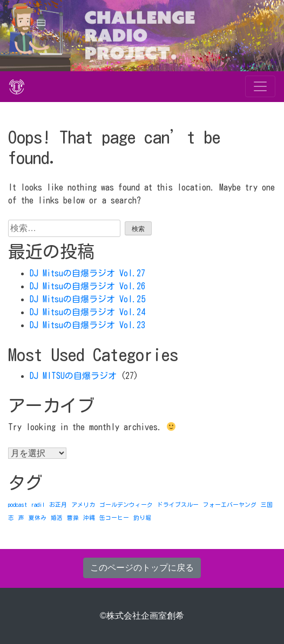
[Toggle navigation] (260, 86)
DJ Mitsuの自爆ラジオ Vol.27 (87, 273)
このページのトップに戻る (142, 568)
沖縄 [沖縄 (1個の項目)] (89, 518)
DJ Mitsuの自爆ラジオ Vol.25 (87, 299)
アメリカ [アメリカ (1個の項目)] (83, 505)
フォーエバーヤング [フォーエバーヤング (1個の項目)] (230, 505)
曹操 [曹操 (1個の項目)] (73, 518)
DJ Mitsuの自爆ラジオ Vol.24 (87, 312)
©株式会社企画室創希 (142, 616)
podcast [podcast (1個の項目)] (18, 505)
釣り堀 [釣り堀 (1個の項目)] (142, 518)
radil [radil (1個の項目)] (38, 505)
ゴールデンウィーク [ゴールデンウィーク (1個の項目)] (126, 505)
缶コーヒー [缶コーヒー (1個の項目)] (114, 518)
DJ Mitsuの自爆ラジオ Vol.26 (87, 286)
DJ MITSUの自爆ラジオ (73, 376)
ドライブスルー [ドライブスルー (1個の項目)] (178, 505)
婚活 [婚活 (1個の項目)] (57, 518)
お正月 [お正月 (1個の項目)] (58, 505)
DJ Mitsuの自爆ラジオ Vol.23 (87, 325)
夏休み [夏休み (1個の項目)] (38, 518)
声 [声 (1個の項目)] (21, 518)
